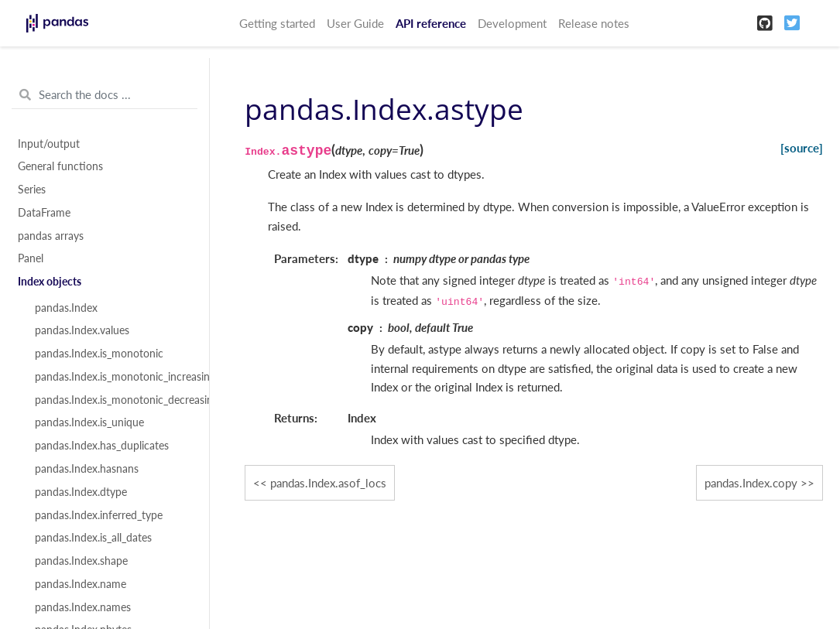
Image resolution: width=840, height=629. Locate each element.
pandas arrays (51, 236)
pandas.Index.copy (751, 483)
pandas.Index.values (82, 330)
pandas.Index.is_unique (89, 422)
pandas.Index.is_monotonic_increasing (113, 377)
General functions (60, 166)
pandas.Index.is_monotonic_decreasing (113, 400)
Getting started (277, 23)
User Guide (355, 23)
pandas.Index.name (81, 584)
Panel (31, 258)
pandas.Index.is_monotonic (99, 354)
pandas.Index (66, 308)
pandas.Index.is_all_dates (93, 538)
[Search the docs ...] (105, 95)
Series (32, 190)
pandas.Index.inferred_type (99, 515)
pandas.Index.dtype (81, 492)
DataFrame (44, 213)
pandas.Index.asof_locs (328, 483)
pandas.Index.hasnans (87, 469)
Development (512, 23)
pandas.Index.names (83, 607)
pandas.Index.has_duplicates (102, 446)
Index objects (50, 282)
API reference (431, 23)
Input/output (49, 144)
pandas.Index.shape (81, 561)
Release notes (594, 23)
